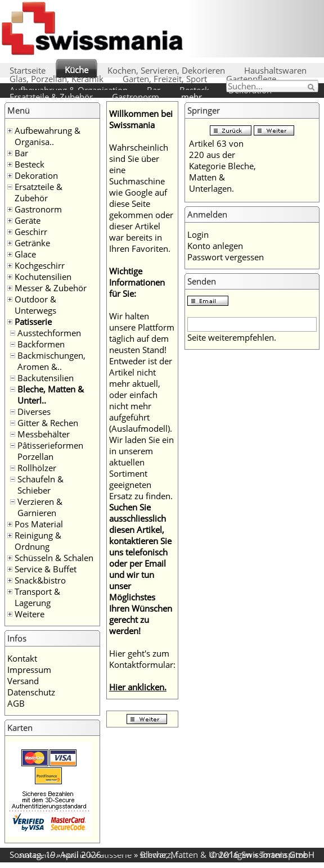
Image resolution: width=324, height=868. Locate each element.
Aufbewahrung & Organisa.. (48, 136)
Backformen (41, 344)
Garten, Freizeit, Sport (165, 79)
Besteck (30, 164)
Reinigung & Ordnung (38, 541)
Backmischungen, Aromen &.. (51, 361)
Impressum (29, 670)
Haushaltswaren (275, 70)
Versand (23, 681)
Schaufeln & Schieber (40, 485)
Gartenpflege (251, 79)
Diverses (34, 412)
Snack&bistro (40, 580)
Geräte (28, 220)
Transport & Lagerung (37, 597)
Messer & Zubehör (51, 288)
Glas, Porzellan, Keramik (57, 79)
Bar (21, 153)
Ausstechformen (49, 333)
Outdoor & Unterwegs (35, 305)
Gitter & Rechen (48, 423)
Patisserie (33, 322)
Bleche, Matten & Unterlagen (196, 855)
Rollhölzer (37, 468)
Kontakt (22, 658)
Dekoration (36, 175)
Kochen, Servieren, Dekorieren (166, 70)
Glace (25, 254)
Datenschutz (31, 692)
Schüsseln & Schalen (54, 558)
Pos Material (39, 524)
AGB (16, 703)
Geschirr (31, 232)
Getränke (32, 243)
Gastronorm (136, 97)
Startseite (28, 70)
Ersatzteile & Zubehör (51, 97)
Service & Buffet (46, 569)
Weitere (30, 614)
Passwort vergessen (226, 257)
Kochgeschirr (40, 265)
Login (198, 234)
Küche (76, 70)
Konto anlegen (215, 246)
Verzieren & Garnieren (40, 507)
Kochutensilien (43, 277)
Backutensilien (46, 378)
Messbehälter (44, 434)
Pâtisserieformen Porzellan (50, 451)
